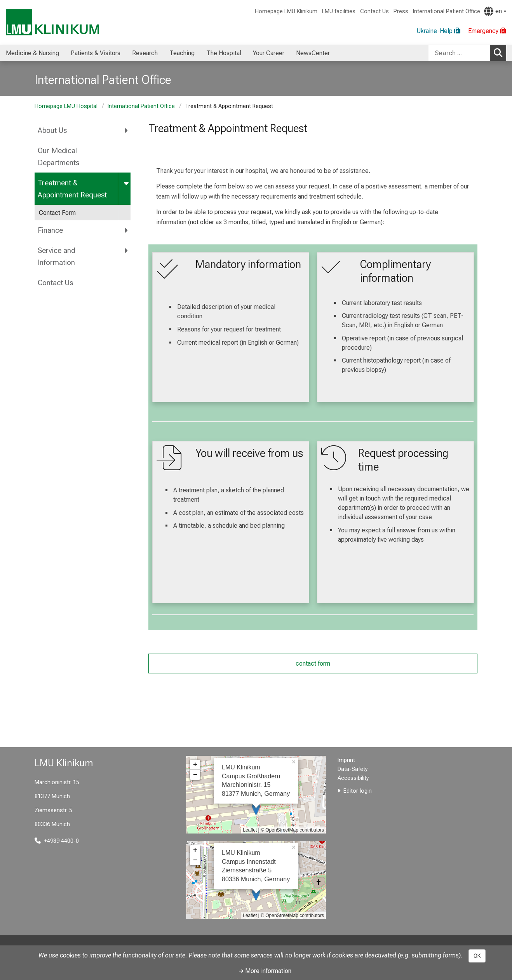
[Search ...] (459, 53)
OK (477, 956)
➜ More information (265, 971)
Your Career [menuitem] (269, 53)
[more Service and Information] (126, 251)
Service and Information (57, 256)
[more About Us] (126, 131)
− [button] (195, 775)
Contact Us (374, 11)
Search (500, 52)
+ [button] (195, 765)
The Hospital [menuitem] (224, 53)
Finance (50, 230)
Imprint (346, 760)
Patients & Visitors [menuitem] (96, 53)
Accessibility (353, 778)
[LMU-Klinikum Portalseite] (52, 22)
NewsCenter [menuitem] (313, 53)
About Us (52, 130)
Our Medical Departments (58, 157)
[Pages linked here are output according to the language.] (495, 11)
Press (401, 11)
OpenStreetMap (282, 830)
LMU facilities (339, 11)
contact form (313, 664)
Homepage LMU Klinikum (286, 11)
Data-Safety (353, 769)
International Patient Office (447, 11)
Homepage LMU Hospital (66, 106)
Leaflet (250, 830)
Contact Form (57, 213)
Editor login (358, 791)
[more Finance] (126, 230)
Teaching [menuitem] (182, 53)
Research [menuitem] (145, 53)
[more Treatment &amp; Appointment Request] (127, 183)
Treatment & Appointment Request (72, 189)
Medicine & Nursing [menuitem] (32, 53)
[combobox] (467, 53)
